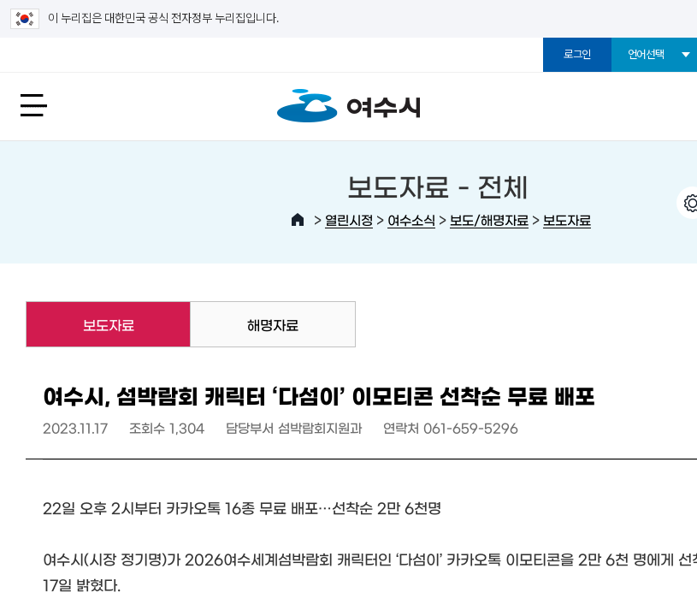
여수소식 (411, 219)
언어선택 (646, 54)
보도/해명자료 (489, 219)
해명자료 (273, 324)
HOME (298, 220)
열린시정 (349, 219)
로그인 (577, 54)
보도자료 (567, 219)
